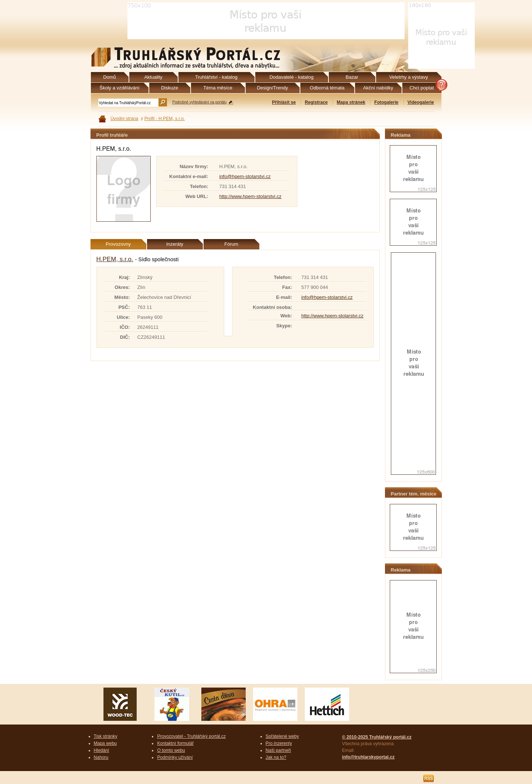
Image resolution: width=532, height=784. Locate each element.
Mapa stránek (351, 102)
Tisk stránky (106, 736)
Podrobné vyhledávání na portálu (200, 102)
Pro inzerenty (279, 743)
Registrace (316, 102)
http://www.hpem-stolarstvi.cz (250, 196)
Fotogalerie (386, 102)
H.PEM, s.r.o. (115, 259)
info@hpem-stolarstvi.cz (245, 176)
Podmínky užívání (175, 757)
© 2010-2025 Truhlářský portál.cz (377, 737)
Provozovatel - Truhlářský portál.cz (191, 736)
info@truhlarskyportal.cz (368, 757)
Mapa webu (105, 743)
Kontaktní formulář (175, 743)
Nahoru (101, 757)
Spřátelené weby (282, 736)
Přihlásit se (284, 102)
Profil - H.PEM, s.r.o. (165, 119)
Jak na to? (276, 757)
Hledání (102, 750)
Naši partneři (278, 750)
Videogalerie (421, 102)
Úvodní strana (124, 119)
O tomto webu (171, 750)
